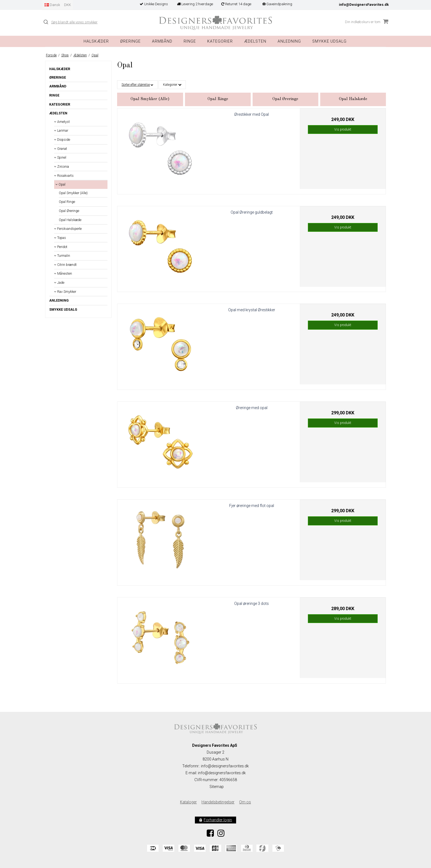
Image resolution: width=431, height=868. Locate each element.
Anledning (289, 41)
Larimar (61, 131)
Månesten (63, 274)
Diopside (62, 140)
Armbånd (162, 41)
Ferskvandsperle (68, 229)
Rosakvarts (64, 176)
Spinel (60, 158)
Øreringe (130, 41)
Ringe (190, 41)
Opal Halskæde (70, 220)
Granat (61, 149)
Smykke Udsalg (329, 41)
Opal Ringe (67, 202)
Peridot (61, 247)
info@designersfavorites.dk (222, 773)
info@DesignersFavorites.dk (364, 5)
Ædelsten (58, 113)
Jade (59, 283)
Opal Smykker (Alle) (73, 193)
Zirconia (62, 167)
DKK (67, 5)
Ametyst (62, 122)
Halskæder (96, 41)
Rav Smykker (65, 292)
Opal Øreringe (69, 211)
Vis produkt (343, 129)
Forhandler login (218, 820)
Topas (60, 238)
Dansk (52, 5)
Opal (60, 184)
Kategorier (220, 41)
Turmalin (62, 256)
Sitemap (217, 787)
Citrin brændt (65, 265)
